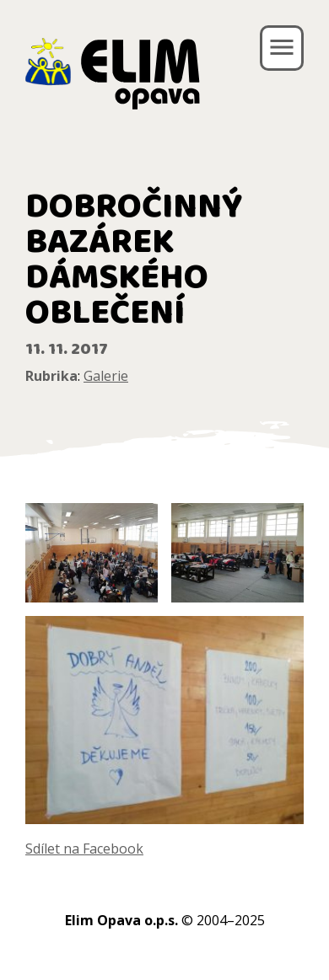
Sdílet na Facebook (84, 849)
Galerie (106, 376)
